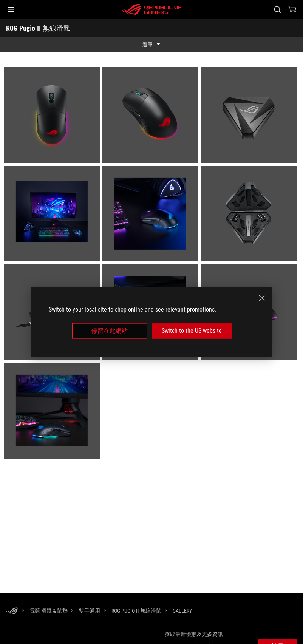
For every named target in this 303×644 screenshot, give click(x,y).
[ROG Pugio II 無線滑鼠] (136, 611)
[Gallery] (182, 611)
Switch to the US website (192, 331)
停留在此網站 (110, 331)
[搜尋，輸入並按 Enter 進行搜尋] (277, 9)
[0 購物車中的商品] (292, 9)
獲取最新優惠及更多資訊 (194, 634)
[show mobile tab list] (151, 45)
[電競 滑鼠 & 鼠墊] (49, 611)
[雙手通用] (90, 611)
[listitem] (53, 117)
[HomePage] (12, 611)
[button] (11, 9)
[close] (262, 298)
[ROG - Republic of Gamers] (151, 9)
